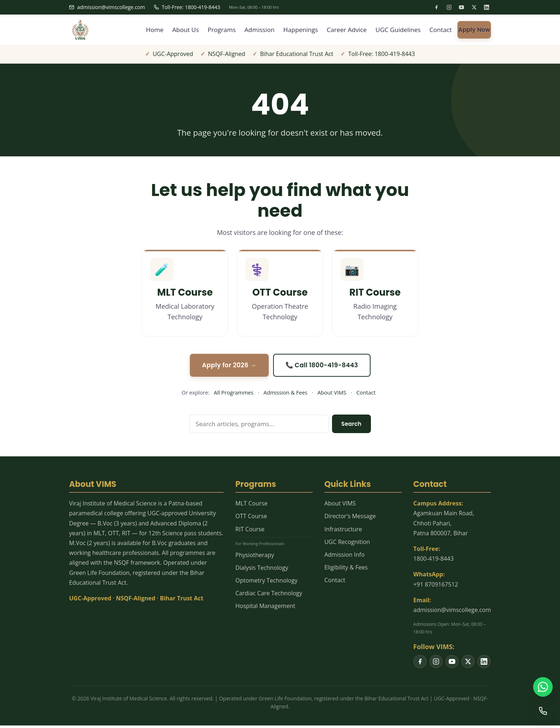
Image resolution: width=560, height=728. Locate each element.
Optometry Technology (266, 583)
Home (142, 30)
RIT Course (250, 532)
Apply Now (474, 30)
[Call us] (543, 711)
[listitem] (436, 7)
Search (351, 426)
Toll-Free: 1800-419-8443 (187, 7)
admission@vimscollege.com (107, 7)
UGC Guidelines (396, 30)
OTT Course (251, 519)
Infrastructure (343, 532)
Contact (440, 30)
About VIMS (332, 394)
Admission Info (345, 557)
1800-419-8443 (434, 561)
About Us (174, 30)
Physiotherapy (255, 557)
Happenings (294, 30)
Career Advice (342, 30)
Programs (212, 30)
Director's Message (350, 519)
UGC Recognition (347, 544)
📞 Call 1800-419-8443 (323, 367)
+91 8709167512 (436, 587)
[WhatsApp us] (543, 686)
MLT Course (251, 506)
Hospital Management (265, 608)
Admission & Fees (286, 394)
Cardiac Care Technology (269, 596)
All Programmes (234, 394)
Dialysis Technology (262, 570)
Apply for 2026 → (227, 367)
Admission (251, 30)
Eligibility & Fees (346, 570)
